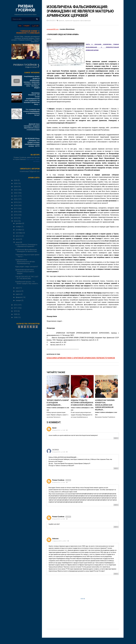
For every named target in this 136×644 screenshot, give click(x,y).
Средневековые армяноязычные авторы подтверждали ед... (25, 261)
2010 (16, 311)
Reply (116, 438)
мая (17, 288)
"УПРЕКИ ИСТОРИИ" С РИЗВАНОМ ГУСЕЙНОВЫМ (28, 32)
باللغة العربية (35, 26)
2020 (16, 199)
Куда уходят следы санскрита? (27, 266)
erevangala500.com (54, 29)
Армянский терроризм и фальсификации (81, 21)
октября (19, 230)
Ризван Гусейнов (30, 159)
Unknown (55, 539)
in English (26, 26)
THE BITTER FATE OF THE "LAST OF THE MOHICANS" (27, 278)
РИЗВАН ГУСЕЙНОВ (25, 8)
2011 (16, 308)
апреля (19, 291)
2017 (16, 209)
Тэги (20, 26)
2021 (16, 196)
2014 (16, 218)
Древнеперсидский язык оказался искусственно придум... (25, 271)
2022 (16, 193)
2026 (16, 180)
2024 (16, 187)
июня (18, 242)
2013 (16, 221)
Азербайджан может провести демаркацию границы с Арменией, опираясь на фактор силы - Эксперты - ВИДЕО (32, 82)
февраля (19, 297)
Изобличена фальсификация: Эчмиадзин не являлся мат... (27, 250)
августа (19, 236)
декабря (19, 223)
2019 (16, 202)
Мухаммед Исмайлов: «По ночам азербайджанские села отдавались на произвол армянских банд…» (32, 99)
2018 (16, 205)
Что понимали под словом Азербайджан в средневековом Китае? (31, 112)
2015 (16, 215)
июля (18, 239)
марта (18, 294)
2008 (16, 317)
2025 (16, 183)
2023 (16, 190)
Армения (62, 21)
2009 (16, 314)
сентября (19, 233)
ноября (19, 227)
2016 (16, 212)
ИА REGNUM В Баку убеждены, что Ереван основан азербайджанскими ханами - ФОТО (32, 142)
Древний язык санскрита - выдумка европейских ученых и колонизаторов (32, 127)
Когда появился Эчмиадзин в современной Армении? (26, 245)
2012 (16, 305)
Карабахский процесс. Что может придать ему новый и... (27, 283)
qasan (54, 428)
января (19, 300)
